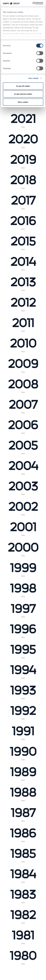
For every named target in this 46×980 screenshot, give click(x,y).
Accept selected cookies (23, 94)
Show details (33, 78)
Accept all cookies (23, 86)
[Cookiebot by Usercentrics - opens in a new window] (36, 3)
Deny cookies (23, 102)
